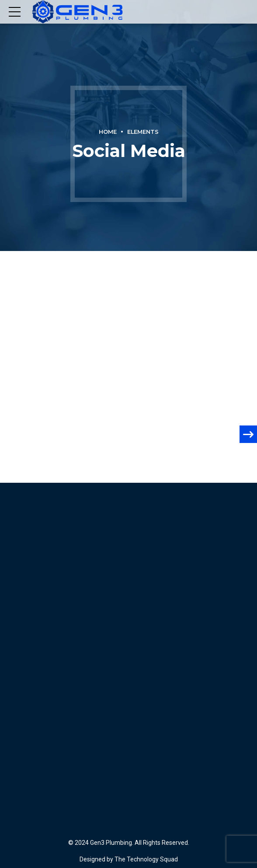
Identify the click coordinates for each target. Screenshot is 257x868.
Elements (143, 132)
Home (108, 132)
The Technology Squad (146, 859)
